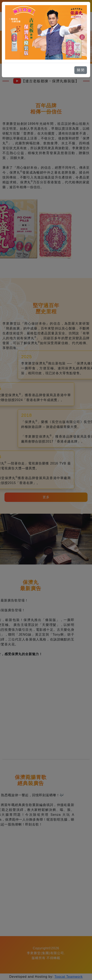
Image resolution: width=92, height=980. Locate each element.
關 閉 (81, 70)
